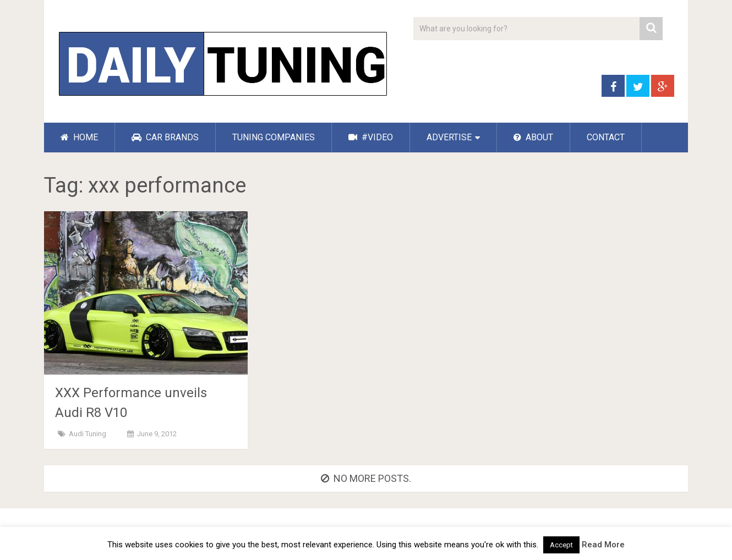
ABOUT (533, 137)
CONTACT (606, 137)
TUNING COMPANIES (274, 137)
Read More (603, 545)
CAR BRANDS (165, 137)
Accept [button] (561, 545)
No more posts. (366, 478)
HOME (79, 137)
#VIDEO (371, 137)
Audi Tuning (88, 434)
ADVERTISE (449, 137)
